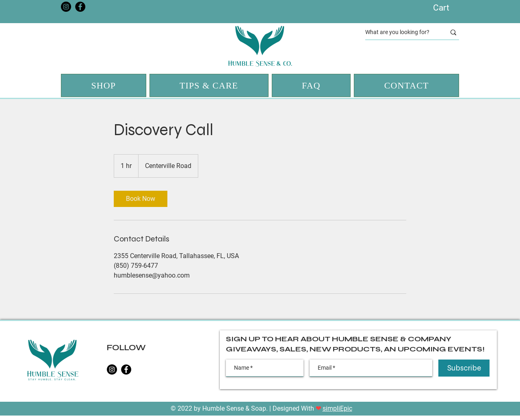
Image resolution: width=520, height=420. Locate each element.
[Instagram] (66, 7)
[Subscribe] (464, 368)
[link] (141, 199)
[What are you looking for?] (399, 32)
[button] (448, 8)
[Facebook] (80, 7)
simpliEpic (337, 408)
